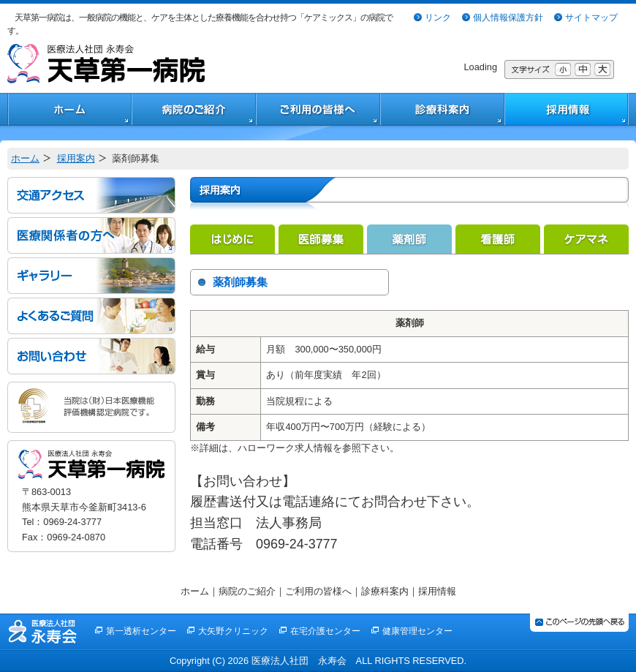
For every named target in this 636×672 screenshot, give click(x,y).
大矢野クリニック (233, 631)
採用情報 (437, 591)
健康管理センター (417, 631)
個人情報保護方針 (508, 18)
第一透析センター (141, 631)
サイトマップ (591, 18)
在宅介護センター (325, 631)
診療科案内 (385, 591)
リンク (438, 18)
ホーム (25, 158)
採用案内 (76, 158)
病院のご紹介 (247, 591)
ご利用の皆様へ (318, 591)
